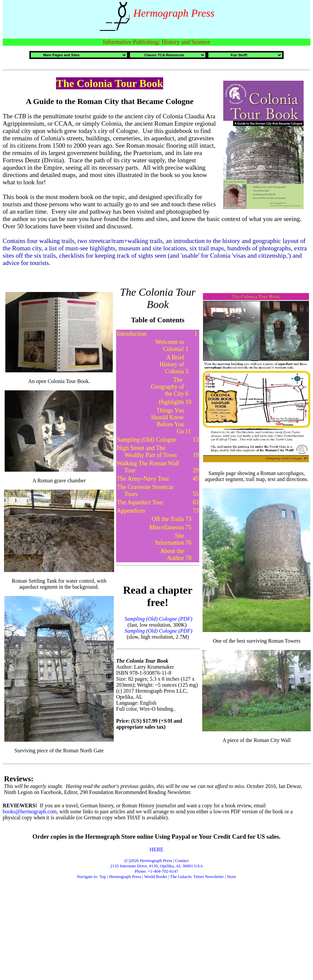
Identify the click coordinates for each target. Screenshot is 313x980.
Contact (182, 860)
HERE (156, 849)
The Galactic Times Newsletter (197, 876)
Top (103, 876)
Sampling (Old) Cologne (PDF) (158, 631)
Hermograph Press (125, 876)
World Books (156, 876)
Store (231, 876)
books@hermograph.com (30, 811)
